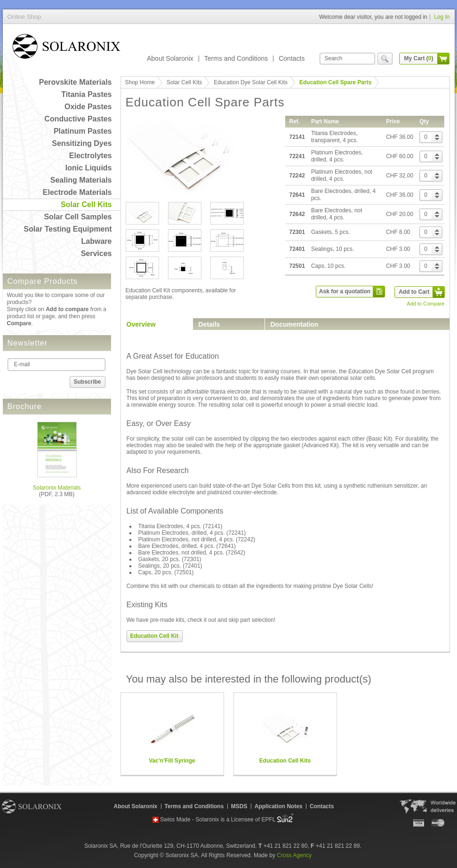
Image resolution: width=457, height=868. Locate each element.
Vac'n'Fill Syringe (172, 761)
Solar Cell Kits (86, 205)
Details (209, 324)
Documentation (295, 324)
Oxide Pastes (88, 107)
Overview (141, 324)
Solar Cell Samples (78, 217)
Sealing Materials (81, 180)
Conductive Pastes (78, 119)
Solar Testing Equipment (68, 229)
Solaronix (32, 806)
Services (96, 253)
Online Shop (66, 48)
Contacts (292, 58)
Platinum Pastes (83, 131)
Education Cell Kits (285, 761)
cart (443, 59)
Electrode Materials (77, 192)
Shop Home (140, 82)
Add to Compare (425, 304)
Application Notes (279, 806)
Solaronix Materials (56, 488)
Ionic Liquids (89, 168)
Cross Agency (294, 855)
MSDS (239, 806)
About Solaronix (170, 58)
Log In (442, 17)
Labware (97, 241)
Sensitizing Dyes (82, 143)
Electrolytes (91, 156)
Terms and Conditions (236, 58)
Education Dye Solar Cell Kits (251, 82)
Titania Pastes (86, 94)
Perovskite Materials (76, 82)
